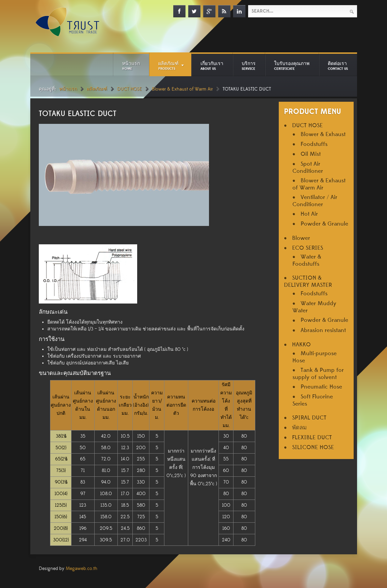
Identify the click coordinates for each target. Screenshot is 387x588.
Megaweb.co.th (82, 569)
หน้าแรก (131, 66)
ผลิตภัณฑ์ (168, 66)
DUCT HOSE (130, 89)
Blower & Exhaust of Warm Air (182, 89)
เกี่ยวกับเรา (212, 66)
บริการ (249, 66)
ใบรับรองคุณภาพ (292, 66)
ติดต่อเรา (338, 66)
